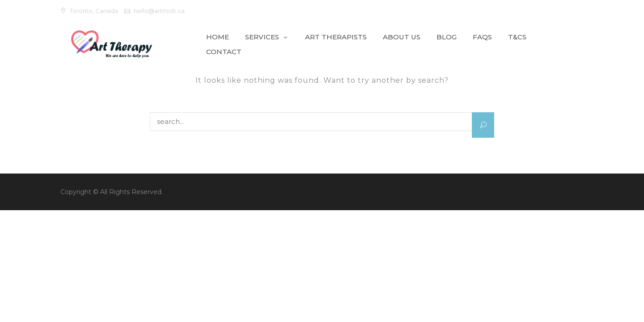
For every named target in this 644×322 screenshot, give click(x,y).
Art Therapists (336, 37)
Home (218, 37)
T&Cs (517, 37)
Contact (224, 52)
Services (262, 37)
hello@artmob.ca (159, 11)
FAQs (482, 37)
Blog (447, 37)
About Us (402, 37)
